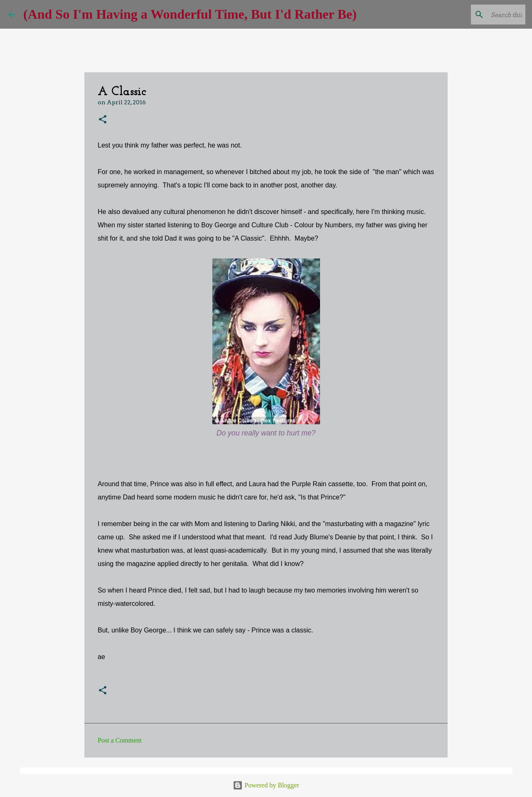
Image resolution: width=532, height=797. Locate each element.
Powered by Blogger (266, 785)
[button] (103, 120)
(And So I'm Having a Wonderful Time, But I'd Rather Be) (190, 14)
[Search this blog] (482, 15)
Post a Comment (120, 740)
